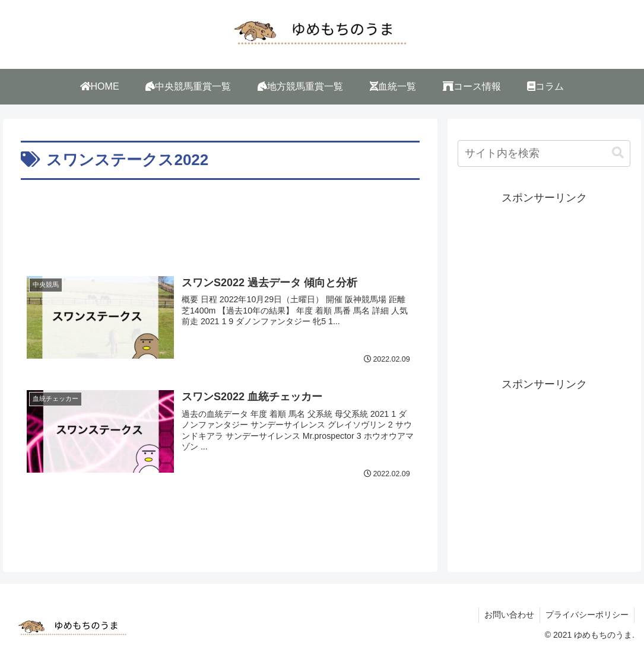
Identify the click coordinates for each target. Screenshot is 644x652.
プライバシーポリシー (586, 615)
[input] (544, 153)
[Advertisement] (221, 219)
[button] (618, 153)
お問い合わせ (507, 615)
